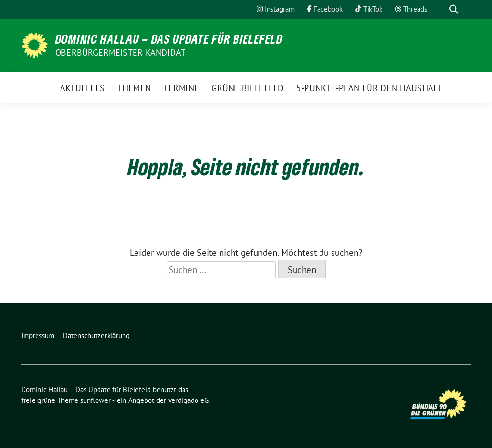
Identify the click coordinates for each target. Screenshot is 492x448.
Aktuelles (83, 88)
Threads (411, 9)
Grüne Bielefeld (248, 88)
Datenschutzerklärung (96, 335)
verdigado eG (188, 400)
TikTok (369, 9)
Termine (181, 88)
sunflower (95, 400)
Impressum (38, 335)
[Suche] (440, 9)
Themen (134, 88)
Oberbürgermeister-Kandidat (120, 53)
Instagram (276, 9)
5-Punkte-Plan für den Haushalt (369, 88)
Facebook (325, 9)
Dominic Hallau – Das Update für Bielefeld (169, 39)
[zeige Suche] (454, 9)
